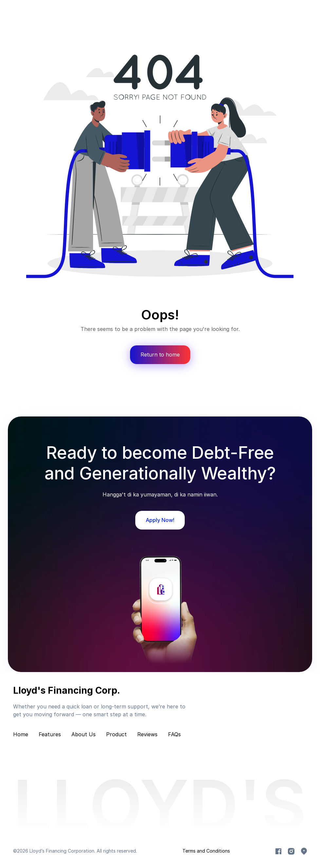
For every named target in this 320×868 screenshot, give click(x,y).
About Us (84, 734)
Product (116, 734)
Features (50, 734)
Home (21, 734)
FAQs (174, 734)
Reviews (147, 734)
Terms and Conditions (206, 851)
